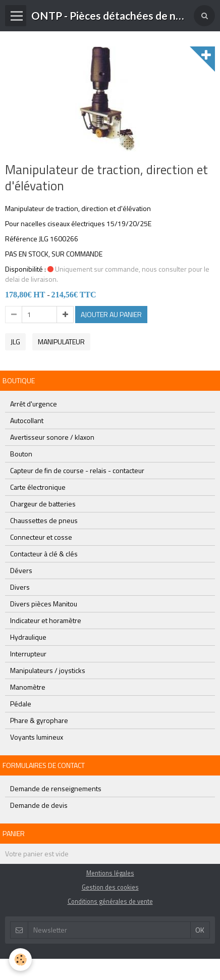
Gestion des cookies (110, 887)
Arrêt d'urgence (34, 404)
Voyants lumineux (37, 737)
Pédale (21, 704)
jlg (15, 342)
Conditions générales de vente (110, 901)
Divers (20, 587)
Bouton (21, 454)
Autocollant (27, 420)
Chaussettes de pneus (44, 520)
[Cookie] (20, 960)
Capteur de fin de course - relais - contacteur (77, 470)
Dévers (21, 570)
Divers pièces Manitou (44, 604)
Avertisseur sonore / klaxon (52, 437)
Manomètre (28, 687)
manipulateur (61, 342)
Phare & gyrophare (39, 720)
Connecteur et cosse (41, 537)
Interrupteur (28, 654)
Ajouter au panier (111, 314)
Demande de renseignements (56, 788)
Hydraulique (28, 637)
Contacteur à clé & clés (44, 554)
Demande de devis (39, 805)
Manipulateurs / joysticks (48, 670)
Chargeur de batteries (43, 504)
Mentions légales (110, 873)
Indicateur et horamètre (46, 620)
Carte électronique (38, 487)
